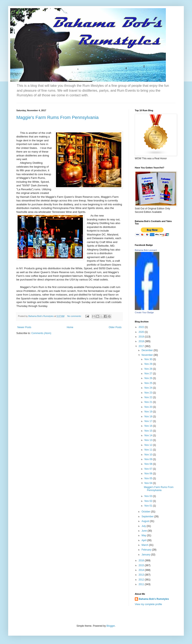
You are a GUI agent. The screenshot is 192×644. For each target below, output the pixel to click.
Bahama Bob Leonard (146, 250)
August (146, 521)
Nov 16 (149, 426)
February (147, 550)
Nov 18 (149, 417)
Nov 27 (149, 374)
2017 (142, 346)
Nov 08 (149, 464)
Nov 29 (149, 364)
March (145, 545)
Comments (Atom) (41, 333)
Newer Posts (24, 327)
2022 (142, 327)
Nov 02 (149, 501)
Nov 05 (149, 478)
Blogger (111, 626)
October (146, 512)
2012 (142, 580)
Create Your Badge (144, 312)
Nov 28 (149, 369)
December (148, 350)
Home (70, 327)
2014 (142, 570)
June (145, 531)
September (148, 517)
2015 (142, 565)
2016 (142, 560)
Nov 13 (149, 440)
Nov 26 (149, 378)
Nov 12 (149, 445)
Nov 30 (149, 359)
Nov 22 (149, 397)
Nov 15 (149, 431)
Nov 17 (149, 421)
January (146, 555)
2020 (142, 332)
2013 (142, 575)
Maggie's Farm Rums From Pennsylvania (57, 117)
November (148, 355)
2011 (142, 584)
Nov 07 (149, 469)
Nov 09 (149, 459)
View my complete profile (148, 604)
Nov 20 (149, 407)
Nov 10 (149, 455)
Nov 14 (149, 435)
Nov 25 (149, 383)
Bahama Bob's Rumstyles (154, 599)
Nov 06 (149, 474)
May (144, 535)
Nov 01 (149, 506)
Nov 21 (149, 402)
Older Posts (115, 327)
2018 (142, 341)
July (144, 526)
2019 (142, 337)
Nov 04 (149, 483)
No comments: (75, 316)
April (144, 540)
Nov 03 (149, 496)
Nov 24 (149, 388)
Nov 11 (149, 450)
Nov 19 (149, 412)
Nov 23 (149, 393)
